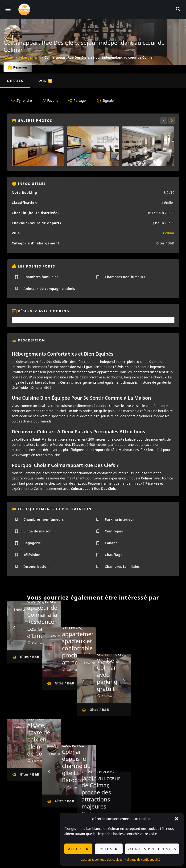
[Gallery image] (38, 146)
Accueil (9, 57)
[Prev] (14, 627)
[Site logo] (25, 9)
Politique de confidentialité (143, 860)
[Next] (54, 627)
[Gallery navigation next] (172, 121)
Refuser (109, 849)
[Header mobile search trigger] (178, 9)
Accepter (78, 849)
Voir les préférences (152, 849)
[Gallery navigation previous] (164, 121)
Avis (45, 81)
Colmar (169, 233)
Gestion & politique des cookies (101, 860)
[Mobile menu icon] (8, 9)
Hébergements (29, 57)
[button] (177, 819)
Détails (15, 81)
